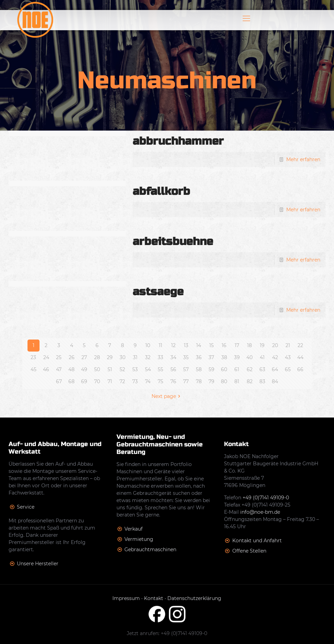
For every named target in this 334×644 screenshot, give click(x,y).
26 (72, 357)
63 (262, 369)
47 (59, 369)
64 (275, 369)
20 (275, 345)
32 (148, 357)
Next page (167, 396)
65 (288, 369)
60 (224, 369)
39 (237, 357)
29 (110, 357)
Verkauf (133, 529)
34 (173, 357)
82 (250, 381)
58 (199, 369)
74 (148, 381)
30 (123, 357)
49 (84, 369)
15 (211, 345)
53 (135, 369)
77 (186, 381)
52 (122, 369)
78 (199, 381)
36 (199, 357)
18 (249, 345)
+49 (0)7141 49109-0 (266, 498)
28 (97, 357)
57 (186, 369)
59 (211, 369)
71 (110, 381)
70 (97, 381)
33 (160, 357)
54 (148, 369)
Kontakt (154, 598)
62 (250, 369)
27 (84, 357)
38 (224, 357)
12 (173, 345)
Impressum (126, 598)
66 (300, 369)
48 (71, 369)
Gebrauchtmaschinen (150, 549)
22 (300, 345)
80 (224, 381)
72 (122, 381)
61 (237, 369)
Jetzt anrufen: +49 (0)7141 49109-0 (167, 633)
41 (262, 357)
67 (59, 381)
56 (173, 369)
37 (211, 357)
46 (46, 369)
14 (199, 345)
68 (71, 381)
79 (211, 381)
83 (262, 381)
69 (84, 381)
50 (97, 369)
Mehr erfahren (303, 159)
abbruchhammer (178, 141)
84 (275, 381)
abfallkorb (161, 191)
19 (262, 345)
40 (249, 357)
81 (237, 381)
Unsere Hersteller (38, 564)
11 (160, 345)
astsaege (158, 292)
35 (186, 357)
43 (288, 357)
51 (110, 369)
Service (26, 507)
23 (33, 357)
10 (148, 345)
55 (160, 369)
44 (300, 357)
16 (224, 345)
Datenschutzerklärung (194, 598)
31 (135, 357)
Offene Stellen (249, 551)
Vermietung (139, 539)
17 (237, 345)
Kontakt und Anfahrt (257, 541)
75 (160, 381)
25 (59, 357)
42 (275, 357)
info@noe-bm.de (260, 512)
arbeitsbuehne (173, 241)
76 (173, 381)
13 (186, 345)
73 (135, 381)
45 (34, 369)
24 (46, 357)
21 (288, 345)
